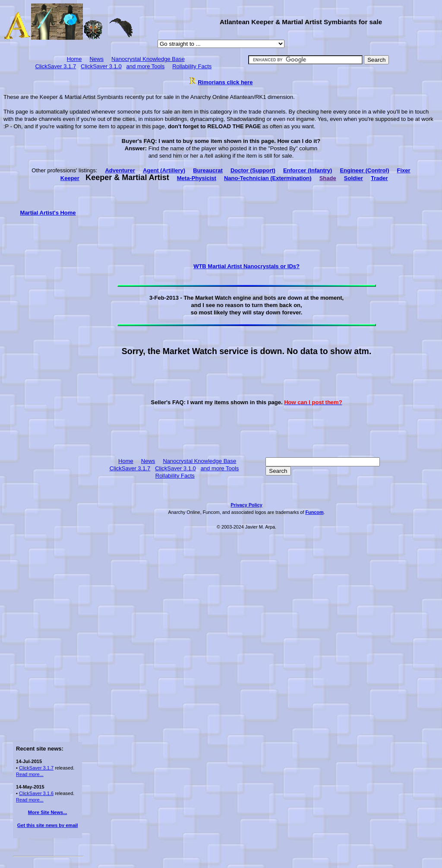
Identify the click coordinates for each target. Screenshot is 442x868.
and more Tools (146, 66)
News (96, 59)
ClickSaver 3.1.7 (56, 66)
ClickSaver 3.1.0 (101, 66)
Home (74, 59)
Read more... (30, 774)
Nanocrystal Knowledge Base (148, 59)
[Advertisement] (47, 346)
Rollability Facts (192, 66)
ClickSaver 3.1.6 (36, 793)
